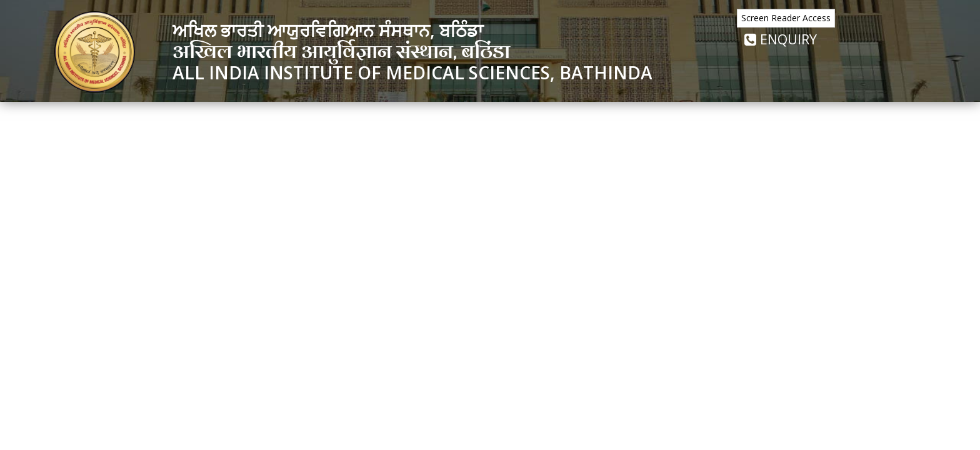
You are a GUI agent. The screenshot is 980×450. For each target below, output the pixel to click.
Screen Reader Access (786, 18)
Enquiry (781, 39)
